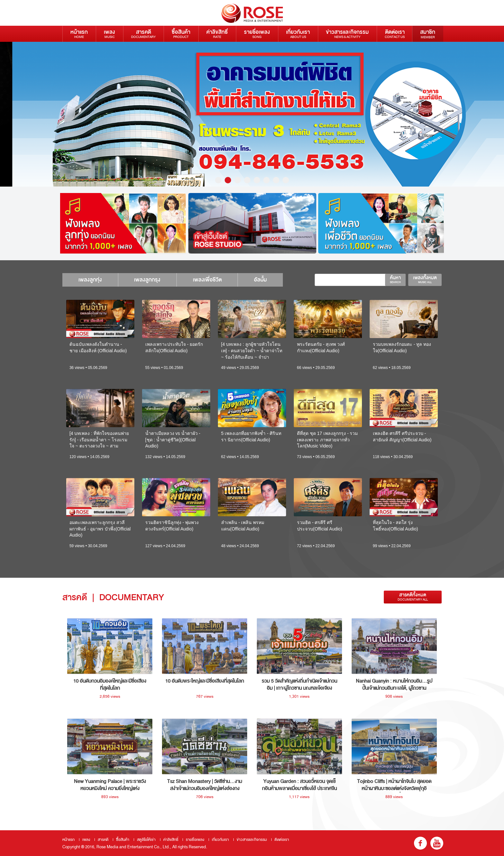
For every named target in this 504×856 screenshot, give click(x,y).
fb (420, 843)
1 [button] (218, 180)
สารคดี (143, 34)
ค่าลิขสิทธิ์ (217, 34)
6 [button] (266, 180)
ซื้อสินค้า (181, 34)
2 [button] (228, 180)
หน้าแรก (79, 34)
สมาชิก (428, 34)
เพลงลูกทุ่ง (90, 280)
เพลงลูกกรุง (148, 280)
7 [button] (276, 180)
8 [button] (286, 180)
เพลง (109, 34)
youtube (437, 843)
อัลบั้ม (261, 280)
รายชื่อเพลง (257, 34)
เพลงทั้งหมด (425, 279)
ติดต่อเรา (395, 34)
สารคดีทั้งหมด (413, 597)
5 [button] (257, 180)
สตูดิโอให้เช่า (146, 840)
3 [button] (238, 180)
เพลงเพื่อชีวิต (208, 280)
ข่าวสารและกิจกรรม (347, 34)
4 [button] (247, 180)
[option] (252, 114)
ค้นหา (395, 279)
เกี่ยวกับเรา (298, 34)
